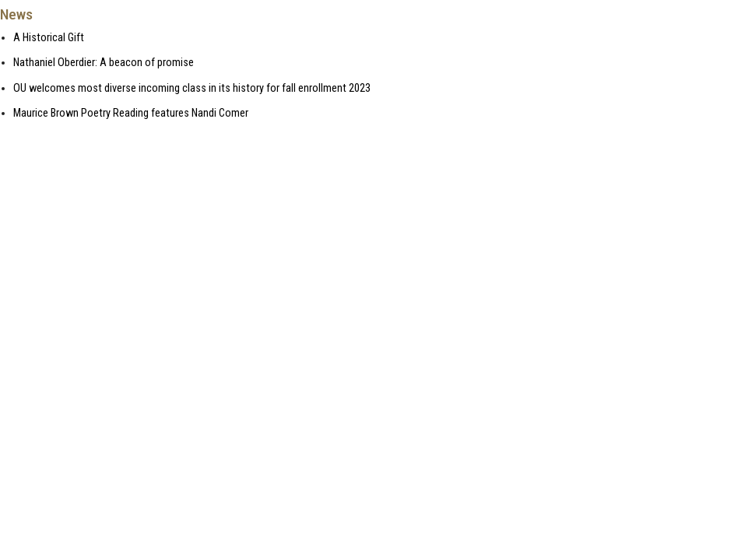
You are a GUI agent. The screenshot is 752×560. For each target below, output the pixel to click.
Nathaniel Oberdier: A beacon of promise (104, 63)
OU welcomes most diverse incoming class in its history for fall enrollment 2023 (192, 88)
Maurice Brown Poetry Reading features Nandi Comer (131, 113)
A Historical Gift (49, 38)
